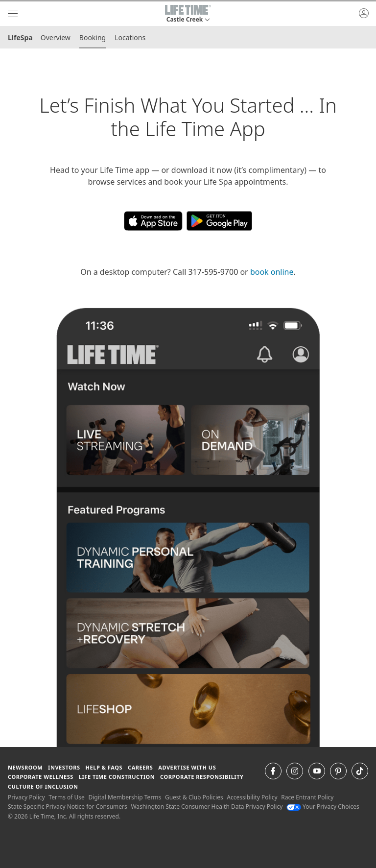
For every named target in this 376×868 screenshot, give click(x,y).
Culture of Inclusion (43, 786)
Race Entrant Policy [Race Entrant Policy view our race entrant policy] (307, 797)
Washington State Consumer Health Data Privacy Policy (207, 807)
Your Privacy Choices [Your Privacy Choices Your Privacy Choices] (323, 807)
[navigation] (13, 14)
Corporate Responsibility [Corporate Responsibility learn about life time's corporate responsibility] (202, 777)
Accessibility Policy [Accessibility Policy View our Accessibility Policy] (252, 797)
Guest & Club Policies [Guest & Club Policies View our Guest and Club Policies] (194, 797)
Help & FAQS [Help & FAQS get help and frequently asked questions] (104, 767)
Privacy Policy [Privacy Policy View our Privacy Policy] (26, 797)
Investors (64, 767)
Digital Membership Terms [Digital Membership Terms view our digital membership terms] (125, 797)
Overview (56, 37)
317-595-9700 (213, 272)
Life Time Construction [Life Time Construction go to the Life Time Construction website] (117, 777)
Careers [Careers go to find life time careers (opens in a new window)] (140, 767)
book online (272, 272)
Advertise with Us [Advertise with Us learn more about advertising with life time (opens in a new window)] (187, 767)
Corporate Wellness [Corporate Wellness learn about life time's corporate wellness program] (41, 777)
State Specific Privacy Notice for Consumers (68, 807)
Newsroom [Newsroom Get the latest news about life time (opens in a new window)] (25, 767)
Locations (130, 37)
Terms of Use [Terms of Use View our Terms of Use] (66, 797)
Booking (93, 37)
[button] (188, 14)
